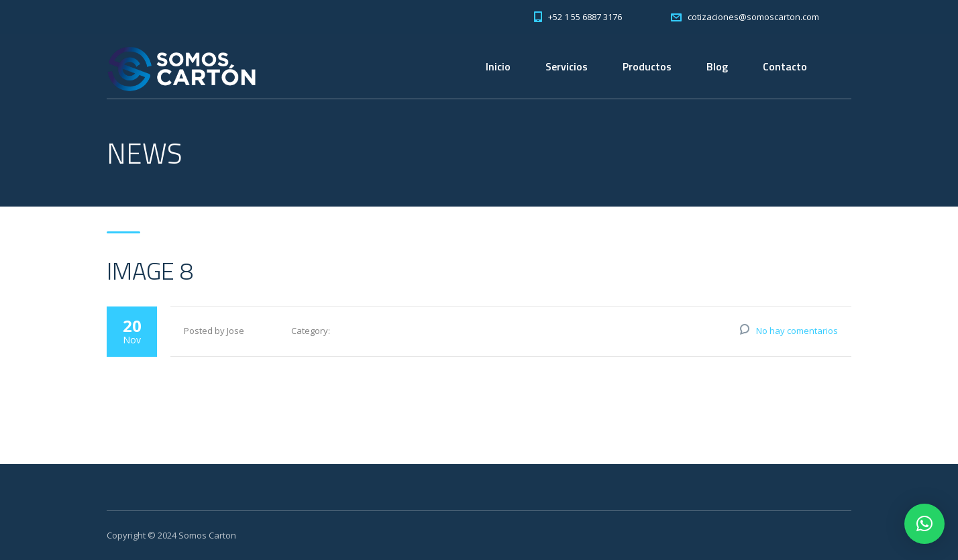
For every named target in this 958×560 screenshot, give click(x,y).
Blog (717, 66)
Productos (647, 66)
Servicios (567, 66)
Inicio (498, 66)
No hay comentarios (797, 331)
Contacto (785, 66)
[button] (924, 524)
